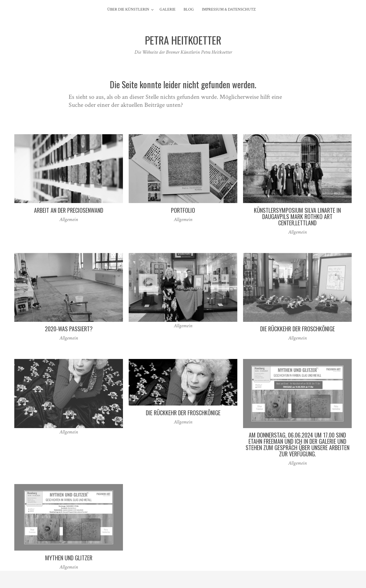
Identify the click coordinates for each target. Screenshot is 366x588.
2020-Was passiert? (69, 329)
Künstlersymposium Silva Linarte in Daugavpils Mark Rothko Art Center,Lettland (297, 216)
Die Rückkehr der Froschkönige (298, 329)
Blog (189, 9)
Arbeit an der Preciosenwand (69, 210)
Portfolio (183, 210)
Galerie (168, 9)
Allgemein (69, 219)
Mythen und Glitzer (69, 558)
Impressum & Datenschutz (229, 9)
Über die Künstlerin (128, 9)
